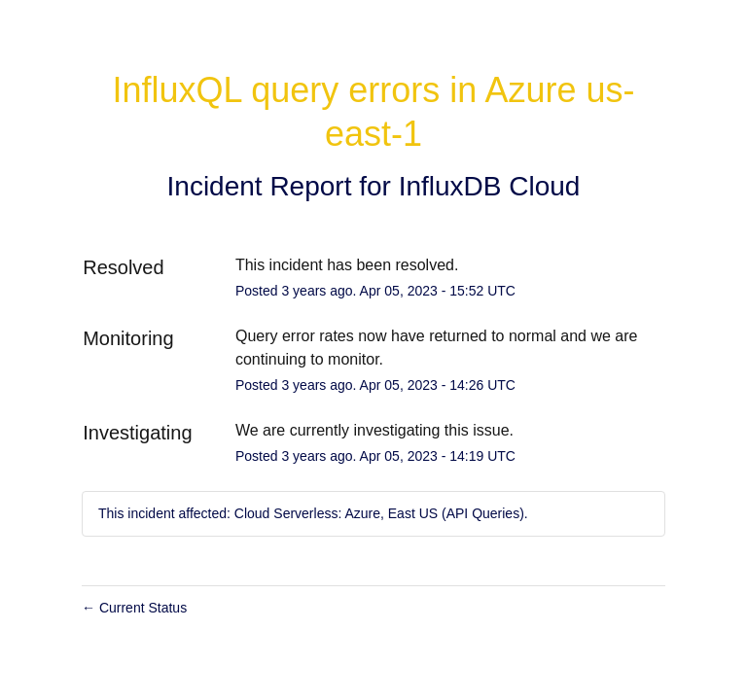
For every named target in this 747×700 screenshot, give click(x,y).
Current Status (134, 608)
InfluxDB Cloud (490, 186)
